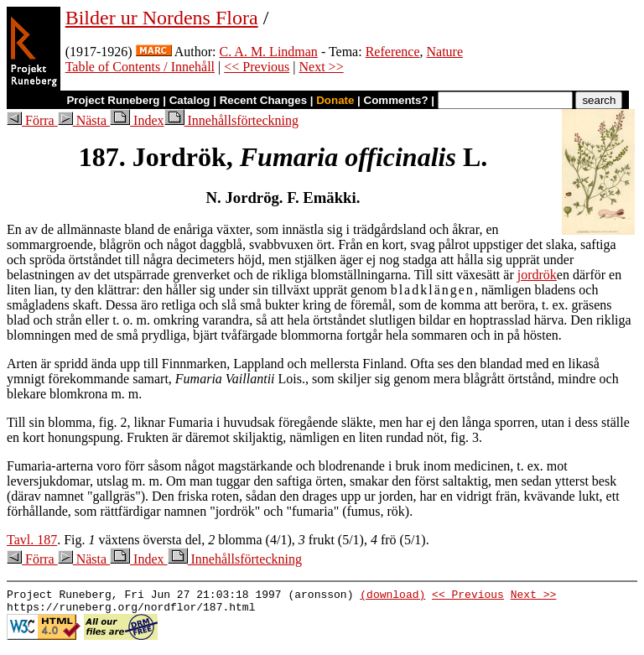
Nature (445, 52)
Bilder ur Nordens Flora (162, 18)
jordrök (537, 275)
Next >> (322, 67)
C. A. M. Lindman (269, 52)
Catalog (190, 100)
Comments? (396, 100)
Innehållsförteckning (231, 120)
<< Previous (257, 67)
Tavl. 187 (32, 540)
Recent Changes (263, 100)
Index (137, 120)
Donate (335, 100)
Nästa (84, 120)
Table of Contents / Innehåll (140, 67)
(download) (392, 596)
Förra (32, 120)
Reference (393, 52)
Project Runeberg (113, 100)
